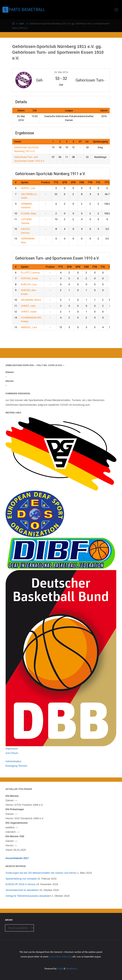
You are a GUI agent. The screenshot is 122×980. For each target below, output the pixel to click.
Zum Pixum (12, 753)
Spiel (22, 23)
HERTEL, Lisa (28, 188)
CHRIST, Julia (28, 306)
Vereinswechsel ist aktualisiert (22, 890)
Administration (13, 761)
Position (46, 182)
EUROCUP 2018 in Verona (20, 884)
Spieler (25, 182)
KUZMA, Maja (29, 213)
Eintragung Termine (16, 766)
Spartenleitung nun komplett (21, 879)
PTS (56, 182)
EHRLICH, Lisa (29, 284)
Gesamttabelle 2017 (17, 858)
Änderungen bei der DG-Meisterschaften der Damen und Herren (41, 873)
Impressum (12, 749)
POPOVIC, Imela (29, 278)
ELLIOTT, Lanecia (30, 273)
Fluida (60, 969)
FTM (90, 182)
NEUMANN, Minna (31, 300)
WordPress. (72, 969)
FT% (107, 182)
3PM (73, 182)
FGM (82, 182)
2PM (65, 182)
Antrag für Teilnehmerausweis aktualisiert (28, 896)
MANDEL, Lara (29, 327)
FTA (98, 182)
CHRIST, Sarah (29, 312)
